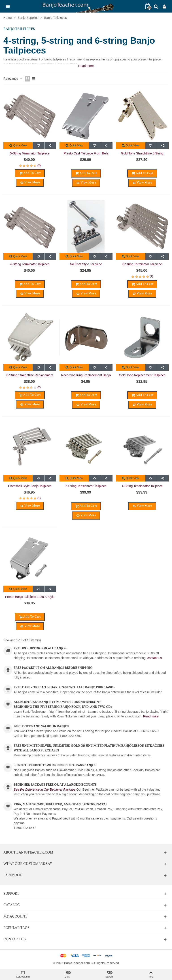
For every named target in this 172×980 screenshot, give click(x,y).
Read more (151, 716)
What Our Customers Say (28, 864)
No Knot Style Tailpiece (86, 264)
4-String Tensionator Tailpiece (142, 486)
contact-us (155, 658)
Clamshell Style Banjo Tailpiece (30, 486)
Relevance (13, 79)
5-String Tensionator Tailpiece (86, 486)
